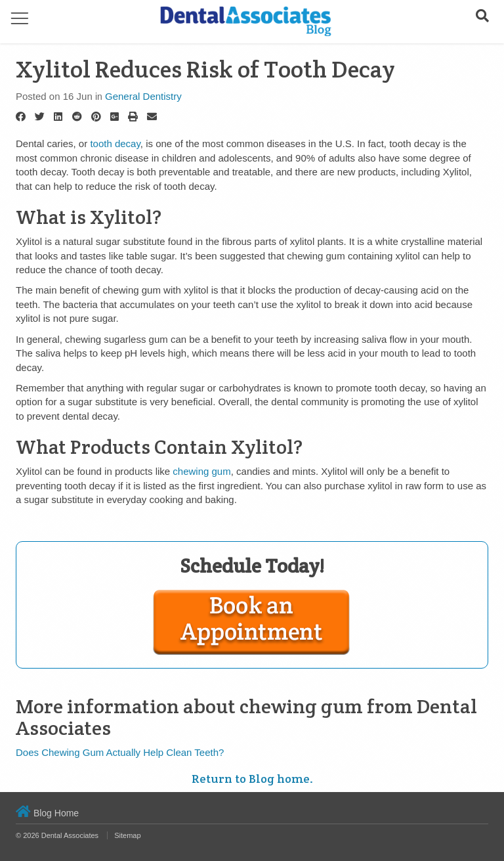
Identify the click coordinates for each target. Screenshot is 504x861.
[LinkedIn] (58, 117)
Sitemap (127, 835)
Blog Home (47, 813)
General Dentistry (143, 96)
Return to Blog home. (252, 779)
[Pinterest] (96, 117)
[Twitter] (40, 117)
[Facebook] (21, 117)
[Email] (152, 117)
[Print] (133, 117)
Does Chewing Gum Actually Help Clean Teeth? (120, 752)
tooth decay (115, 143)
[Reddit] (77, 117)
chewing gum (201, 471)
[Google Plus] (115, 117)
